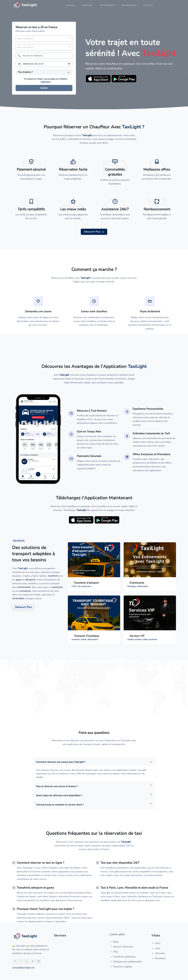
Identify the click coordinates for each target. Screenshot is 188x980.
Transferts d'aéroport (86, 583)
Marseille (158, 953)
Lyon (156, 948)
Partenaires (107, 5)
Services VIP (137, 636)
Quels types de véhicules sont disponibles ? (59, 795)
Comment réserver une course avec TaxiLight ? (61, 762)
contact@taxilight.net (23, 968)
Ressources (129, 5)
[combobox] (44, 39)
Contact (148, 5)
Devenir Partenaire (121, 947)
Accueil (70, 5)
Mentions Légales (121, 967)
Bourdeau (158, 958)
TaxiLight (23, 568)
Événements (137, 583)
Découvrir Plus (94, 232)
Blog (114, 942)
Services (87, 5)
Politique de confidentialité (126, 962)
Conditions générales (123, 957)
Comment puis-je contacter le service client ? (60, 805)
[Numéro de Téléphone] (44, 56)
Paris (156, 943)
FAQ (114, 952)
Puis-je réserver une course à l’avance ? (57, 786)
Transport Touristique (86, 636)
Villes (156, 935)
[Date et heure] (44, 64)
